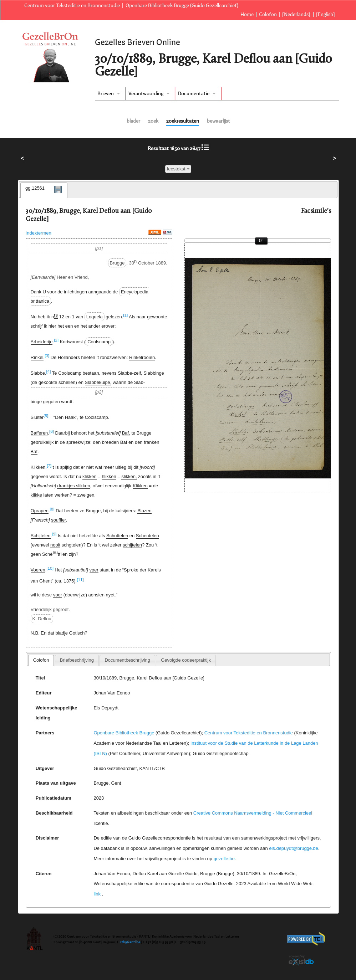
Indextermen (39, 233)
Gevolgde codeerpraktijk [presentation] (186, 660)
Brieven (106, 94)
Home (247, 15)
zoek (153, 121)
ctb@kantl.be (130, 942)
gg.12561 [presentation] (35, 188)
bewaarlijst (218, 121)
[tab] (44, 190)
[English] (326, 15)
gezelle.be (224, 859)
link (97, 894)
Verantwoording (146, 94)
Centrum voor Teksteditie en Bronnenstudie (72, 6)
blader (133, 121)
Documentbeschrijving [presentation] (127, 660)
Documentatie (194, 94)
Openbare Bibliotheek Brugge (124, 733)
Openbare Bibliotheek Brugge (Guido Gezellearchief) (182, 6)
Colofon (268, 15)
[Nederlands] (296, 15)
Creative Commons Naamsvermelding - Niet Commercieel (253, 813)
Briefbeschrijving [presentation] (77, 660)
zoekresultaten (183, 121)
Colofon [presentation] (41, 660)
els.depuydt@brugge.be (294, 848)
